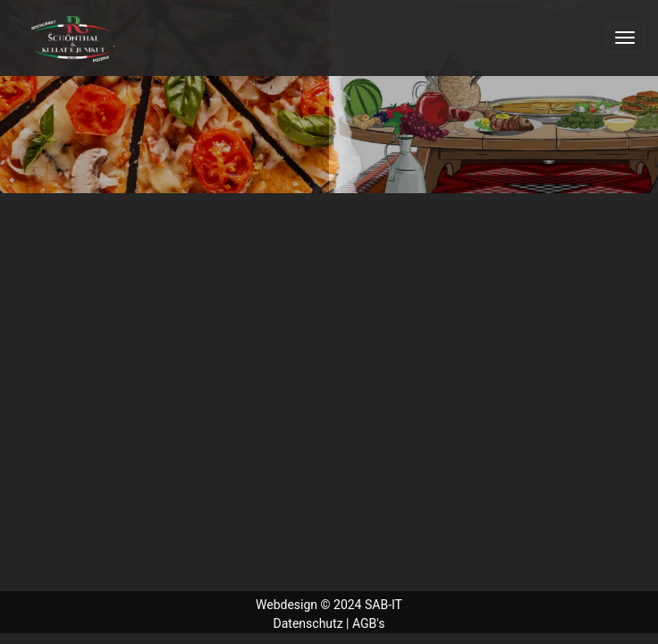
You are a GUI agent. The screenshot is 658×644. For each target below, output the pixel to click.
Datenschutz (308, 623)
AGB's (368, 623)
